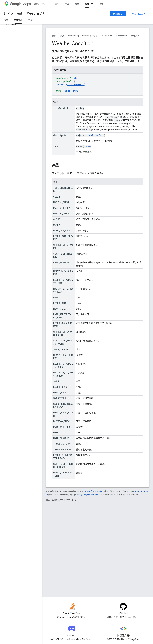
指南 (6, 20)
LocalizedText (76, 84)
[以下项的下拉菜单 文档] (93, 4)
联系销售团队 (139, 14)
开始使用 (118, 14)
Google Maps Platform (79, 36)
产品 (67, 4)
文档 (95, 36)
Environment (13, 14)
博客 (102, 4)
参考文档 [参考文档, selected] (18, 20)
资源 (30, 20)
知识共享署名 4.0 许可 (94, 491)
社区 (112, 4)
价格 (77, 4)
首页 (54, 36)
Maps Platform (27, 4)
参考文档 (135, 36)
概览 (57, 4)
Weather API (36, 14)
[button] (20, 24)
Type (75, 91)
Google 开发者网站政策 (87, 495)
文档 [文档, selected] (87, 4)
